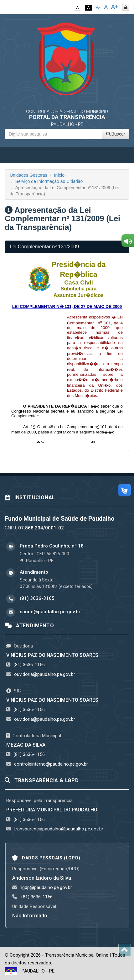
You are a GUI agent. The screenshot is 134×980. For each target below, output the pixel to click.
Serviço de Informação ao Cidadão (49, 181)
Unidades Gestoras (28, 175)
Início (59, 175)
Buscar (116, 134)
